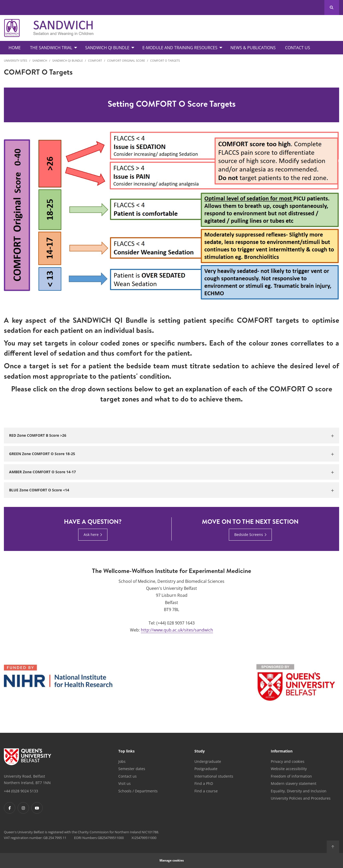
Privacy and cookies (288, 761)
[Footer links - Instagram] (23, 808)
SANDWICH (40, 60)
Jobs (122, 761)
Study (200, 751)
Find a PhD (204, 783)
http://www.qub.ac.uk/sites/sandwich (177, 630)
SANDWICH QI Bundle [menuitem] (107, 48)
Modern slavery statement (294, 783)
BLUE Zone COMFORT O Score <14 (39, 490)
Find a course (206, 791)
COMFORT (95, 60)
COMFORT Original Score (126, 60)
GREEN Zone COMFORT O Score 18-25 (42, 454)
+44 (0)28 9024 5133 (21, 791)
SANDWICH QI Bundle (68, 60)
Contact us (127, 776)
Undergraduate (208, 761)
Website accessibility (289, 769)
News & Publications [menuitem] (253, 48)
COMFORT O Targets (165, 60)
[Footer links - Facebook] (10, 808)
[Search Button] (332, 8)
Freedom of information (291, 776)
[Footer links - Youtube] (37, 808)
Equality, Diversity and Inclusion (299, 791)
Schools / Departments (138, 791)
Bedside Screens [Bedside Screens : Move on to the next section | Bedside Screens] (249, 535)
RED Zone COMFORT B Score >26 (38, 435)
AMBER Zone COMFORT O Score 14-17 (42, 472)
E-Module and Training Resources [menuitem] (180, 48)
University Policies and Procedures (301, 798)
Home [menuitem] (15, 48)
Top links (126, 751)
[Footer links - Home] (28, 757)
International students (214, 776)
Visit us (125, 783)
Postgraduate (206, 769)
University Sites (16, 60)
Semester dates (132, 769)
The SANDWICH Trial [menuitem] (51, 48)
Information (282, 751)
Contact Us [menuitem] (298, 48)
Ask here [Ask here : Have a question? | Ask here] (91, 535)
